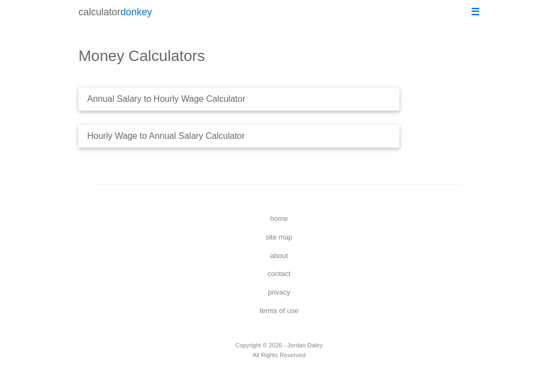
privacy (279, 292)
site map (279, 237)
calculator (115, 12)
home (279, 219)
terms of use (279, 311)
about (279, 256)
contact (279, 274)
